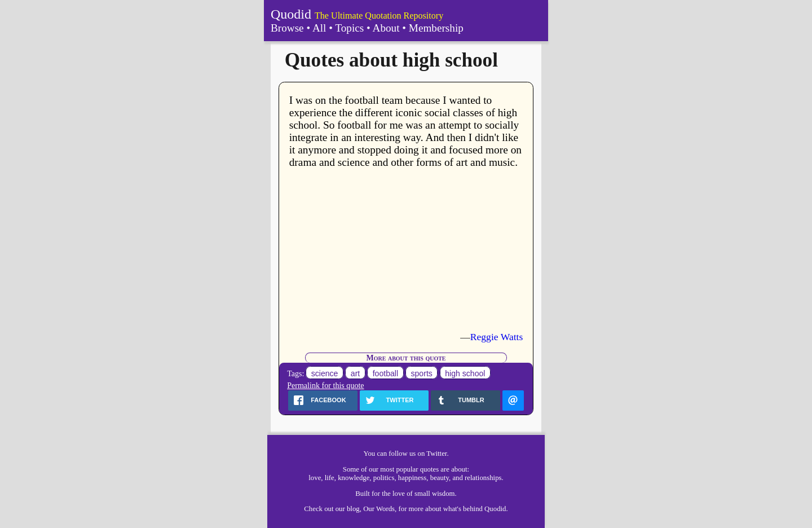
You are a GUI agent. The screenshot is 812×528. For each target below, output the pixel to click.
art (355, 373)
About (386, 28)
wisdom (443, 494)
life (330, 478)
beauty (440, 478)
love (315, 478)
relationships (483, 478)
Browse (287, 28)
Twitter (436, 454)
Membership (436, 28)
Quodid (291, 14)
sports (422, 373)
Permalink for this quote (325, 385)
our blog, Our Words (365, 509)
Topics (349, 28)
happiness (412, 478)
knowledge (354, 478)
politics (384, 478)
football (385, 373)
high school (465, 373)
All (319, 28)
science (325, 373)
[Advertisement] (406, 250)
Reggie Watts (497, 337)
